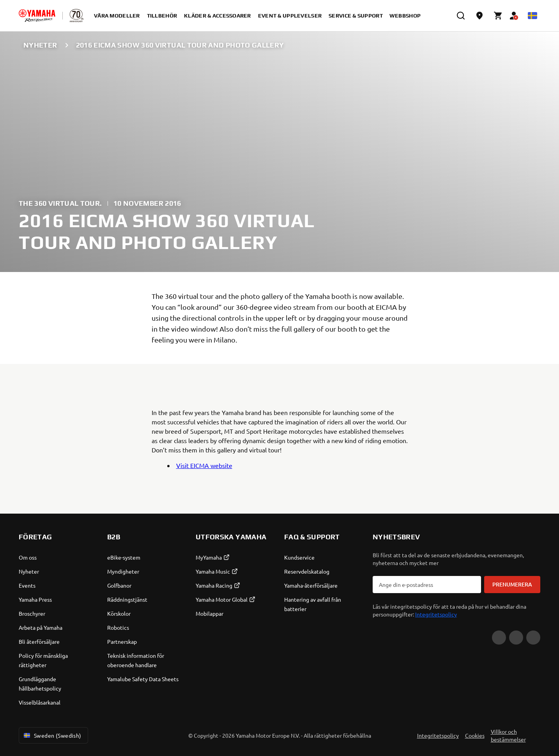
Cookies (475, 735)
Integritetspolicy (436, 614)
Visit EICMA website (204, 465)
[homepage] (37, 16)
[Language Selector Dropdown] (532, 16)
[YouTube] (499, 638)
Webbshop (405, 16)
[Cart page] (498, 16)
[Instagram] (533, 638)
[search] (461, 16)
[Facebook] (516, 638)
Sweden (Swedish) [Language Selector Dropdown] (52, 735)
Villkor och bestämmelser (508, 735)
